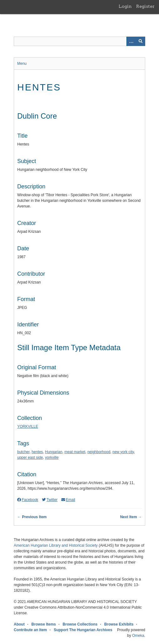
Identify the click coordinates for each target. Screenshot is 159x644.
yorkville (52, 457)
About (19, 624)
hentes (37, 452)
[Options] (131, 41)
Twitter (50, 500)
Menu (22, 64)
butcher (23, 452)
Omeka (138, 636)
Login (125, 6)
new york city (123, 452)
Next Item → (131, 517)
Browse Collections (80, 624)
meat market (75, 452)
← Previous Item (32, 517)
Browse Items (44, 624)
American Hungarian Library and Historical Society (56, 545)
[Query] (79, 41)
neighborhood (99, 452)
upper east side (30, 457)
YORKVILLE (28, 427)
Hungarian (54, 452)
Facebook (28, 500)
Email (68, 500)
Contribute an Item (30, 630)
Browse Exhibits (119, 624)
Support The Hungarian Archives (83, 630)
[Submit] (141, 41)
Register (145, 6)
